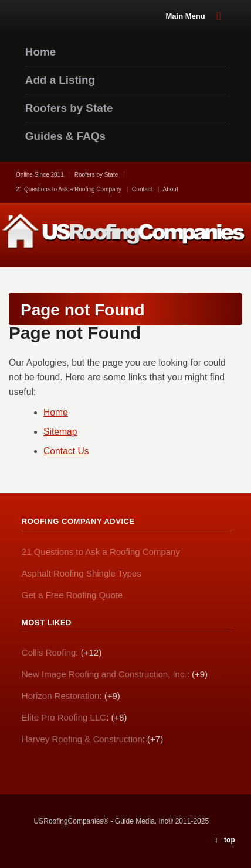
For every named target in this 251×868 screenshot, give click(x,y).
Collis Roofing (49, 652)
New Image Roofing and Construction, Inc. (104, 674)
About (171, 189)
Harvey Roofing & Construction (82, 739)
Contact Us (66, 451)
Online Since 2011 (40, 175)
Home (56, 412)
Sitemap (60, 432)
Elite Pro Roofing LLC (64, 717)
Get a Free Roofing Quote (72, 595)
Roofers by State (96, 175)
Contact (142, 189)
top (230, 840)
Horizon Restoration (61, 696)
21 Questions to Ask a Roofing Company (69, 189)
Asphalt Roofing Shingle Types (82, 573)
